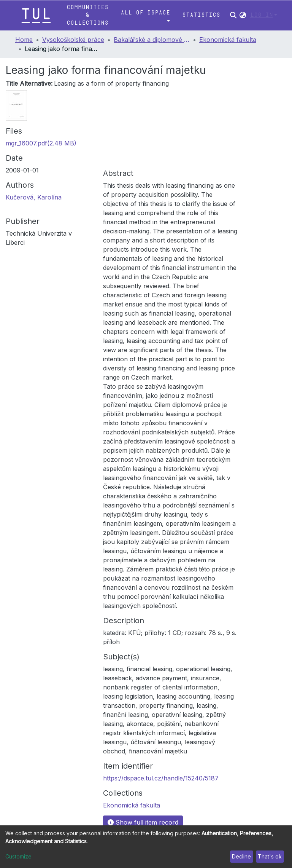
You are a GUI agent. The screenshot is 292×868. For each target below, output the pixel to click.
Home (24, 40)
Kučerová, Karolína (34, 197)
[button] (243, 15)
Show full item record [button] (143, 822)
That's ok (270, 856)
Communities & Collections (87, 15)
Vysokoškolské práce (73, 40)
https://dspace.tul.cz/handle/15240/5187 (161, 778)
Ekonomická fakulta (228, 40)
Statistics (201, 15)
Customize (18, 856)
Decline (241, 856)
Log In (262, 15)
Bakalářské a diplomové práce (152, 40)
